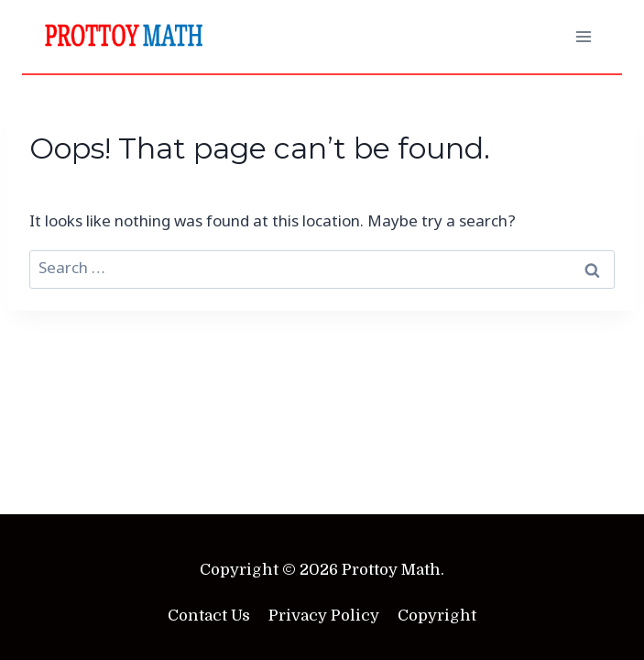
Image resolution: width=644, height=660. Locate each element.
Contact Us (209, 616)
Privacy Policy (324, 616)
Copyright (437, 616)
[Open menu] (583, 36)
